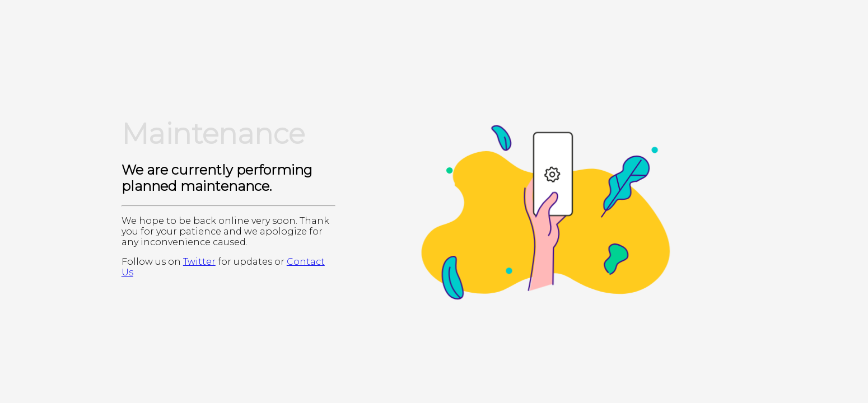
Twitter (199, 262)
